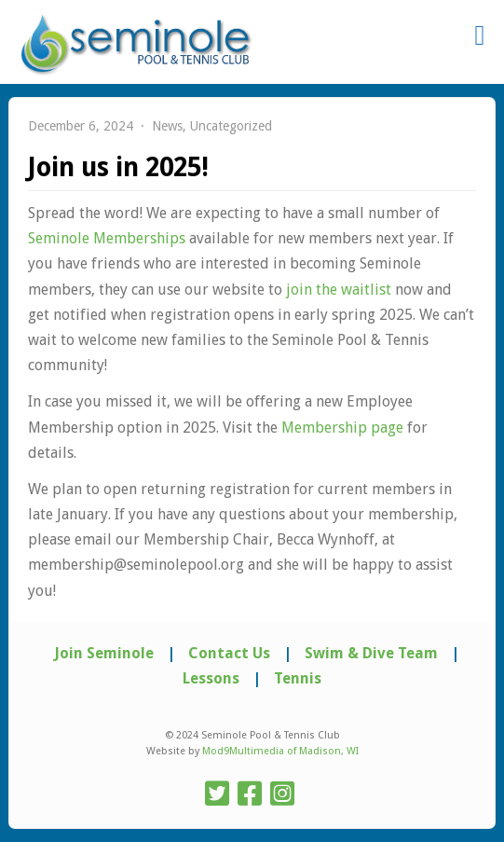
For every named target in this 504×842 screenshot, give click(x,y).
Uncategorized (231, 126)
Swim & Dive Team (371, 653)
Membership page (342, 428)
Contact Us (229, 653)
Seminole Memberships (107, 238)
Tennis (298, 678)
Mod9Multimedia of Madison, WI (280, 751)
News (167, 126)
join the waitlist (339, 290)
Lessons (211, 678)
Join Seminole (104, 653)
